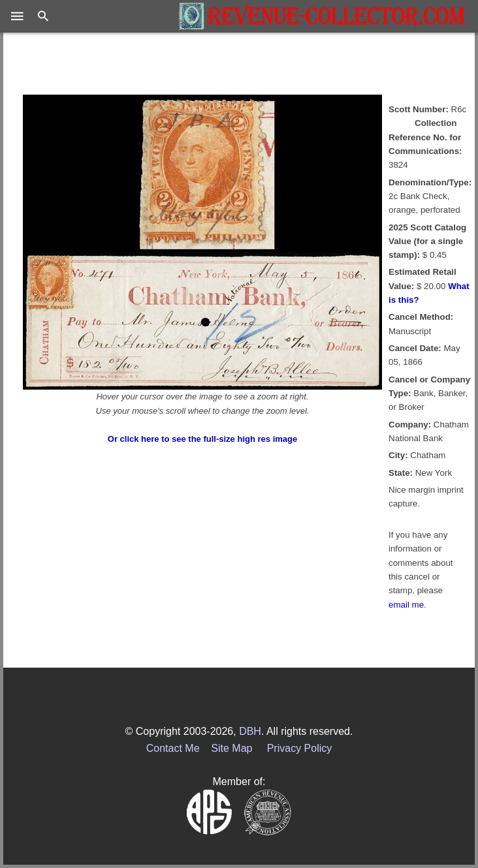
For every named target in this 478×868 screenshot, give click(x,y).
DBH (250, 731)
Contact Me (173, 748)
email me (406, 605)
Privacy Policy (300, 748)
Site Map (231, 748)
